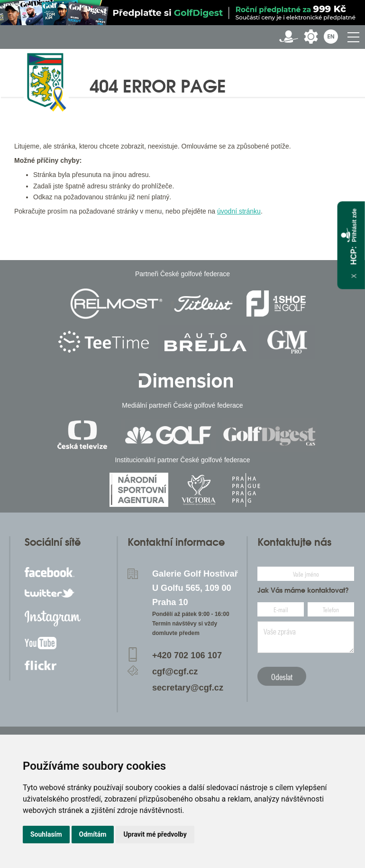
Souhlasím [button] (46, 834)
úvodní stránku (239, 211)
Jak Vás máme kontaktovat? (303, 590)
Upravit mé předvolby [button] (155, 834)
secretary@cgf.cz (188, 688)
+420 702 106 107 (187, 655)
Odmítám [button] (93, 834)
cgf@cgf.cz (175, 672)
